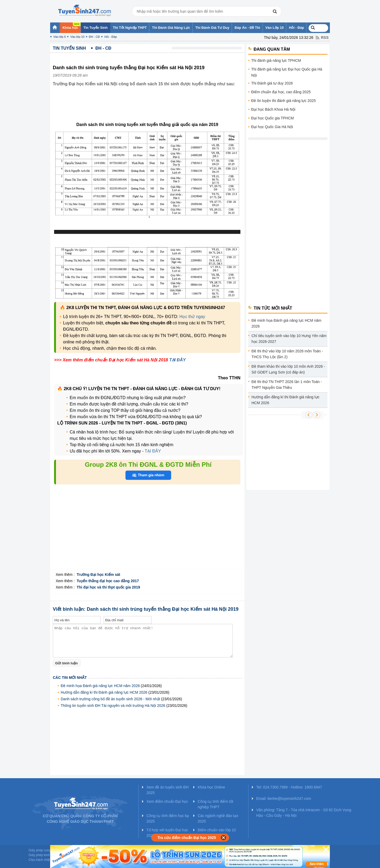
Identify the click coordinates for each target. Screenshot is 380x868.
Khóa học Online (211, 787)
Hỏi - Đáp (110, 37)
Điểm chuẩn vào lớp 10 (217, 830)
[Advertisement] (149, 108)
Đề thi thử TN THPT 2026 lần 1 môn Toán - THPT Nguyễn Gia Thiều (287, 385)
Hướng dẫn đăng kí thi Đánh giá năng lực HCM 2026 (104, 692)
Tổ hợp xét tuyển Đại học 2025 (167, 833)
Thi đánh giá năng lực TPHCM (276, 60)
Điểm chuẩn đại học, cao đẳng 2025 (281, 92)
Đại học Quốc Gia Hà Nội (272, 127)
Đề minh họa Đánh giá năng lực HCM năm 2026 (100, 686)
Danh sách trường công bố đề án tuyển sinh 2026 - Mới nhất (110, 699)
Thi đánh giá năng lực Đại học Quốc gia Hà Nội (287, 72)
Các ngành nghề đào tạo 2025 (218, 818)
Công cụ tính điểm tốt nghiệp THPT (215, 804)
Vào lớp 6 (60, 37)
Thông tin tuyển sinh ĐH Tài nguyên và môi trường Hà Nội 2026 (113, 706)
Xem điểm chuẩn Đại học (167, 801)
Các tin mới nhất (70, 678)
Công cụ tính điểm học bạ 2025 (168, 818)
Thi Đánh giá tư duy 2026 (272, 83)
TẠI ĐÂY (177, 360)
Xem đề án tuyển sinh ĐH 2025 (168, 790)
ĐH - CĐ (94, 37)
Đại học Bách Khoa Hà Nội (273, 109)
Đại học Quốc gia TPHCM (272, 118)
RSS (325, 38)
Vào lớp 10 (77, 37)
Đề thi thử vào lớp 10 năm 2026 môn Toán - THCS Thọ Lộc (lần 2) (287, 354)
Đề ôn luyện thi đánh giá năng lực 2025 (284, 101)
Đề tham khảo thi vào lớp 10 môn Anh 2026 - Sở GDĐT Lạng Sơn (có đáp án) (288, 369)
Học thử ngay (192, 317)
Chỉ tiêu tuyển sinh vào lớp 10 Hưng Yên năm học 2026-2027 (289, 339)
